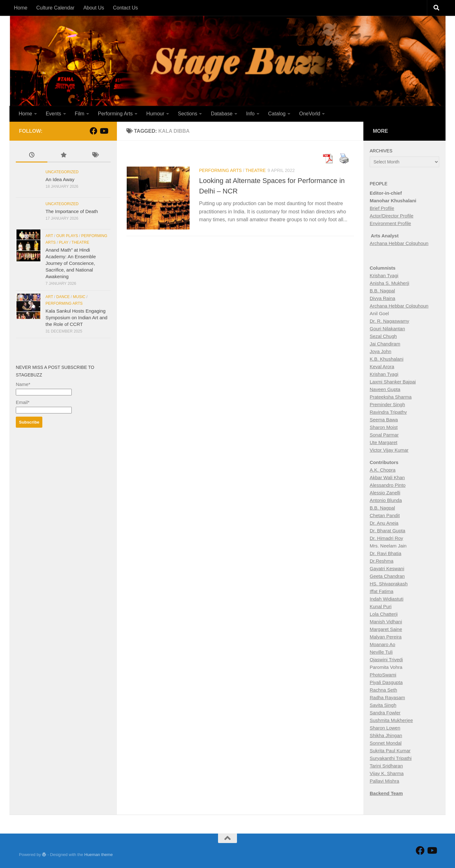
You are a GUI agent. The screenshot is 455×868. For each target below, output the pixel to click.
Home (21, 8)
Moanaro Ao (382, 644)
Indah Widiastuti (387, 599)
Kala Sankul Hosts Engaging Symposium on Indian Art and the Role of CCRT (76, 318)
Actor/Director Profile (391, 216)
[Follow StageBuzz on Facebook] (94, 131)
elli (397, 493)
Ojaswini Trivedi (386, 660)
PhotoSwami (383, 675)
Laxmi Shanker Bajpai (393, 382)
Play (64, 242)
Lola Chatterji (384, 614)
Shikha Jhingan (386, 735)
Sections (188, 114)
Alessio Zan (382, 493)
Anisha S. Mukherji (389, 283)
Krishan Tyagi (384, 275)
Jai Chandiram (385, 344)
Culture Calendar (55, 8)
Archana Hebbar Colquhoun (399, 243)
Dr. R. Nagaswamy (389, 321)
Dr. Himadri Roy (386, 538)
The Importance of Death (72, 211)
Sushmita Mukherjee (391, 720)
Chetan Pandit (385, 515)
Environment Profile (390, 223)
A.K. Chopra (383, 470)
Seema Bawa (384, 420)
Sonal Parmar (384, 435)
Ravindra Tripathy (388, 412)
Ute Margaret (384, 442)
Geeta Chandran (387, 576)
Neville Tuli (381, 652)
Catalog (277, 114)
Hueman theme (99, 855)
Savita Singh (383, 705)
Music (79, 297)
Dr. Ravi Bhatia (385, 553)
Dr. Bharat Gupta (388, 531)
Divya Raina (382, 298)
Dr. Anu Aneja (384, 523)
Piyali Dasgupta (386, 682)
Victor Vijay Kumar (389, 450)
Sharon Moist (384, 427)
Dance (63, 297)
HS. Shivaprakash (389, 584)
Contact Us (125, 8)
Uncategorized (62, 172)
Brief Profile (382, 208)
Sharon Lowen (385, 728)
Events (54, 114)
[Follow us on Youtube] (104, 131)
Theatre (256, 170)
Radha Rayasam (387, 697)
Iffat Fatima (382, 591)
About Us (94, 8)
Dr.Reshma (382, 561)
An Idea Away (60, 179)
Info (250, 114)
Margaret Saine (386, 629)
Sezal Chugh (383, 336)
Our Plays (67, 236)
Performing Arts (115, 114)
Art (49, 236)
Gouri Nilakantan (387, 329)
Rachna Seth (383, 690)
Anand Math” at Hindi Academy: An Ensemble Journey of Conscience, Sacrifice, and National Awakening (71, 263)
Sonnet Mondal (386, 743)
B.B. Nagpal (382, 291)
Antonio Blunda (386, 500)
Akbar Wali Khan (387, 477)
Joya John (380, 351)
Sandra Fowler (385, 713)
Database (222, 114)
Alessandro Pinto (388, 485)
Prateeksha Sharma (391, 397)
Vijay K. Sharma (387, 773)
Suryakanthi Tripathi (391, 758)
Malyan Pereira (386, 637)
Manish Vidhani (386, 622)
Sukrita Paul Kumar (390, 751)
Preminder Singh (387, 404)
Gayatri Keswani (387, 568)
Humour (155, 114)
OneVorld (310, 114)
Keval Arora (382, 367)
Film (80, 114)
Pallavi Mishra (384, 781)
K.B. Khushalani (387, 359)
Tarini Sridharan (386, 766)
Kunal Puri (381, 606)
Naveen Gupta (385, 389)
